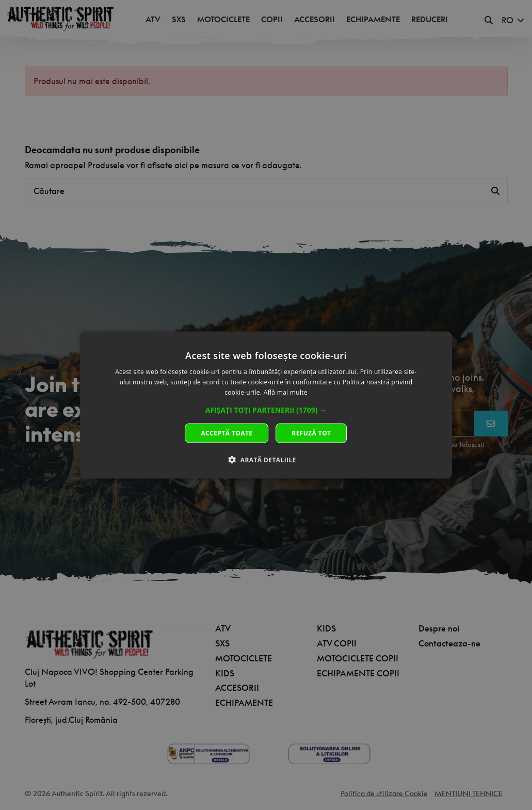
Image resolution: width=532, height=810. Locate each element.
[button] (266, 410)
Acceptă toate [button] (227, 433)
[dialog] (266, 405)
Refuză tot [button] (311, 433)
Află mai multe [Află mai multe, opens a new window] (286, 392)
